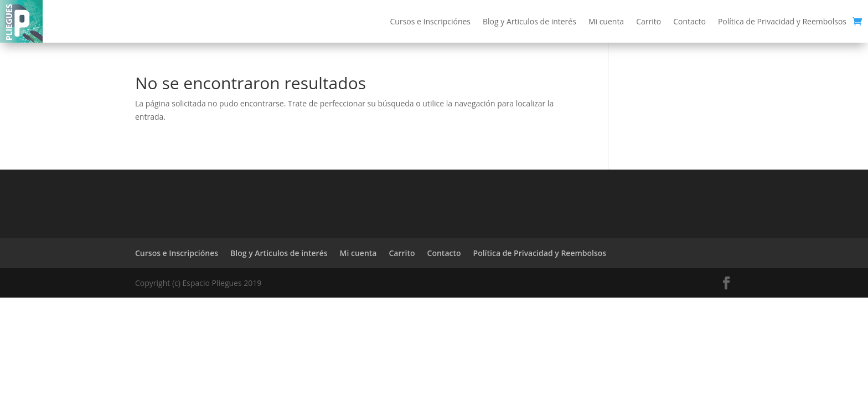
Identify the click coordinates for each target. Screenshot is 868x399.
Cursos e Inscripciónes (431, 21)
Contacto (689, 21)
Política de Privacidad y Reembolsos (782, 21)
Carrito (649, 21)
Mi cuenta (606, 21)
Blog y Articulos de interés (529, 21)
